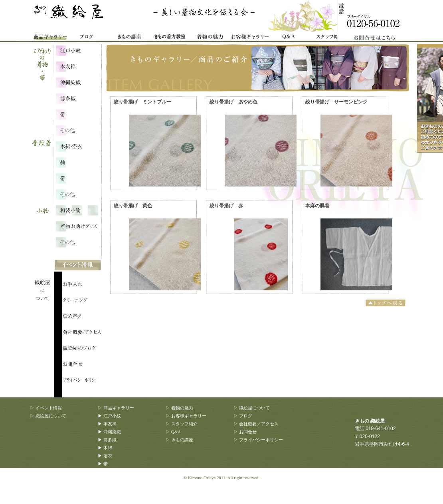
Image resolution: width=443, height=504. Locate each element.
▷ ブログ (243, 416)
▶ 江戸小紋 (109, 416)
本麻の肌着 (317, 206)
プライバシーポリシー (82, 381)
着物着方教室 (170, 38)
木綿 (77, 146)
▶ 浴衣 (105, 456)
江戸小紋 (77, 50)
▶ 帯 (103, 464)
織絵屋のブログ (82, 349)
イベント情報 (78, 266)
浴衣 (77, 162)
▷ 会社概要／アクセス (256, 424)
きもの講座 (130, 38)
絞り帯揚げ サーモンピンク (336, 102)
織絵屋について (46, 260)
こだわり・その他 (77, 130)
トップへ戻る (387, 303)
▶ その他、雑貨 (114, 496)
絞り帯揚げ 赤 (226, 206)
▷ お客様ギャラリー (186, 416)
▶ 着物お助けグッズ (118, 488)
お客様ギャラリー (249, 38)
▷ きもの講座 (179, 440)
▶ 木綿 (105, 448)
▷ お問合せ (245, 432)
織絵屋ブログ (90, 38)
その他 (77, 194)
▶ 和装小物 (109, 480)
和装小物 (77, 210)
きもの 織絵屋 (70, 16)
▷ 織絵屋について (48, 416)
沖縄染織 (77, 82)
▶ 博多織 (107, 440)
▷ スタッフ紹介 (182, 424)
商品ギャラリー (50, 38)
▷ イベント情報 (46, 408)
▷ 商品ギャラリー (116, 408)
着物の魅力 (210, 38)
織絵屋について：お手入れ (82, 286)
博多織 (77, 98)
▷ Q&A (173, 432)
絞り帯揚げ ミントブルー (142, 102)
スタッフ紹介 (329, 38)
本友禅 (77, 66)
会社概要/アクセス (82, 333)
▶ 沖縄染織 (109, 432)
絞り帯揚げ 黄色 (133, 206)
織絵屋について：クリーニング (82, 302)
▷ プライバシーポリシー (258, 440)
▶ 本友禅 (107, 424)
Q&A (289, 38)
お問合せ (377, 21)
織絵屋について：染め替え (82, 317)
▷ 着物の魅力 (179, 408)
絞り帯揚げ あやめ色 (233, 102)
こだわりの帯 (77, 114)
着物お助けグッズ (77, 226)
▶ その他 (107, 472)
